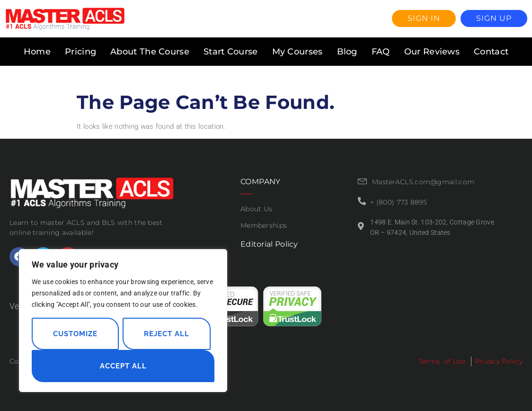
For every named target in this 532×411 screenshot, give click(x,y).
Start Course (231, 52)
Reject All (167, 334)
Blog (347, 52)
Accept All (123, 366)
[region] (123, 321)
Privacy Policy (499, 361)
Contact (491, 52)
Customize (75, 334)
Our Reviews (432, 52)
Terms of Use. (443, 361)
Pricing (80, 52)
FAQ (381, 52)
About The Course (150, 52)
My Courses (297, 52)
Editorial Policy (269, 244)
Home (37, 52)
